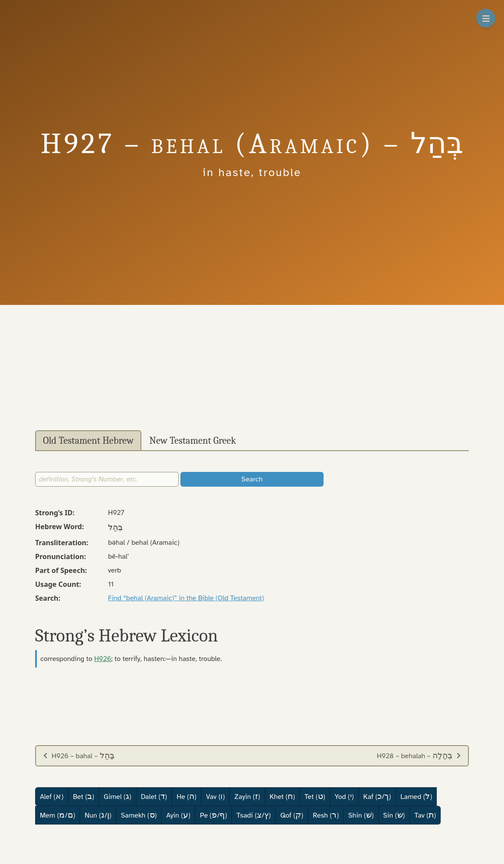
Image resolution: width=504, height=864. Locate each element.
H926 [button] (103, 659)
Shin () (361, 815)
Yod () (344, 796)
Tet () (315, 796)
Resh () (326, 815)
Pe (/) (213, 815)
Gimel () (118, 796)
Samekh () (139, 815)
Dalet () (154, 796)
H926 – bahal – (79, 756)
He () (187, 796)
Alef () (52, 796)
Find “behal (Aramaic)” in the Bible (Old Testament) (186, 598)
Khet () (283, 796)
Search (252, 479)
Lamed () (416, 796)
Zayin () (247, 796)
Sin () (394, 815)
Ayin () (178, 815)
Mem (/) (57, 815)
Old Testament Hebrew (88, 441)
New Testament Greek (193, 441)
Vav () (215, 796)
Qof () (292, 815)
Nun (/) (98, 815)
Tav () (425, 815)
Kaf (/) (377, 796)
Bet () (83, 796)
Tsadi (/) (254, 815)
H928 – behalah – (419, 756)
